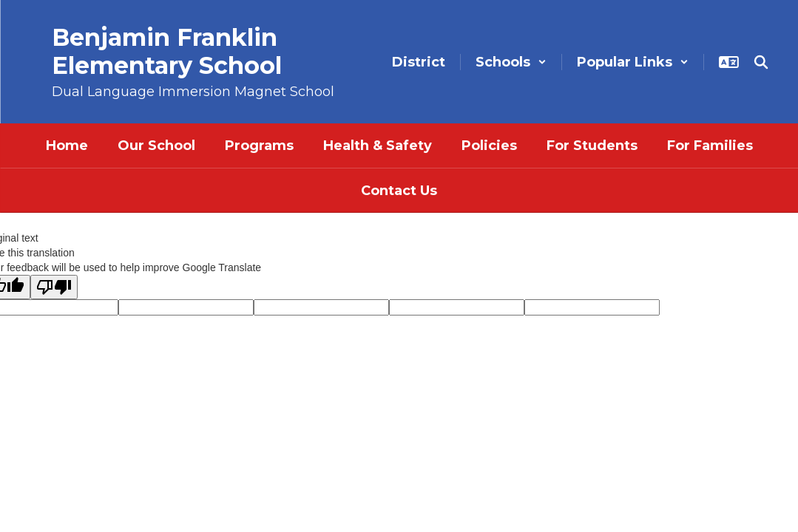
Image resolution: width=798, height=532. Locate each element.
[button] (511, 62)
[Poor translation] (54, 287)
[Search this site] (761, 62)
